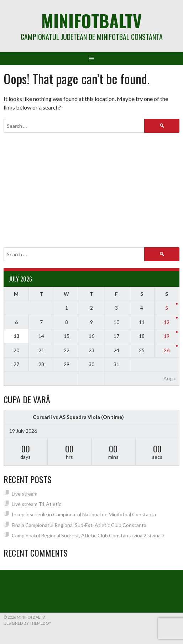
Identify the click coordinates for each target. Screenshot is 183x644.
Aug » (170, 378)
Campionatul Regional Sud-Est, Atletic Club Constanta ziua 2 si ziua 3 (88, 535)
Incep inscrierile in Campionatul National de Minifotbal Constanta (84, 514)
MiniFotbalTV (91, 21)
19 (167, 336)
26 (167, 350)
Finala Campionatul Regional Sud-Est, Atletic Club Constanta (79, 525)
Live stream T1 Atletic (36, 504)
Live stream (25, 494)
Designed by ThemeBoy (27, 623)
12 (167, 322)
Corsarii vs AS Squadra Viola (66, 417)
